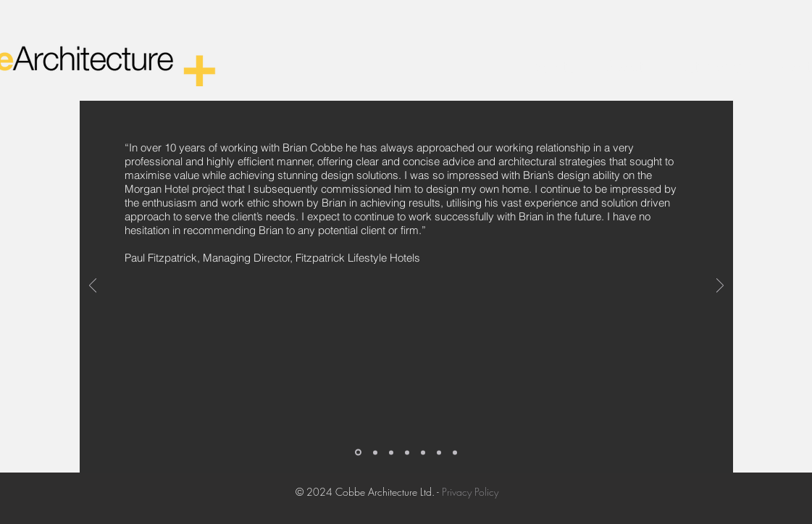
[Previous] (93, 287)
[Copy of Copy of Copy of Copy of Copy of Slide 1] (455, 452)
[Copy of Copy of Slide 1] (391, 452)
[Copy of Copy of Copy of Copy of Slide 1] (439, 452)
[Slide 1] (358, 453)
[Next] (720, 287)
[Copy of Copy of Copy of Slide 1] (407, 452)
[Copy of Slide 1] (375, 452)
